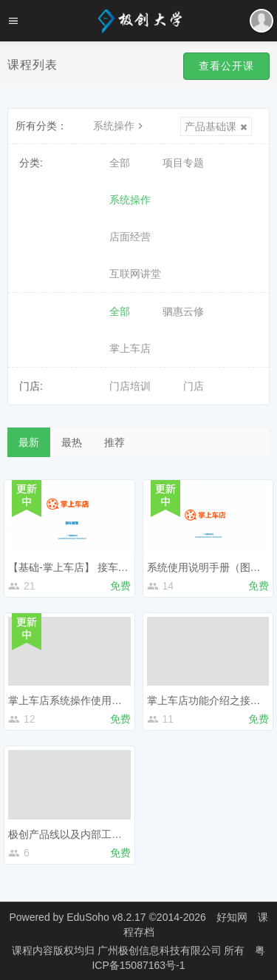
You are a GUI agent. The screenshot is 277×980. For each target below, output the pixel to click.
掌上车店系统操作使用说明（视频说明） (101, 700)
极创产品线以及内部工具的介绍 (81, 834)
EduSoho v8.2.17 (106, 917)
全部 (120, 163)
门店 (194, 386)
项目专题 (183, 163)
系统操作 (120, 126)
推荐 (114, 442)
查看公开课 (226, 66)
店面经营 (130, 237)
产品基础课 (216, 126)
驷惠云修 (183, 311)
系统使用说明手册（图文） (209, 567)
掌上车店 (130, 348)
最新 (29, 442)
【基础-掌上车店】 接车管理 (73, 567)
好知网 (232, 917)
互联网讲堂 (135, 274)
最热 (72, 442)
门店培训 (130, 386)
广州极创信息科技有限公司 (161, 950)
